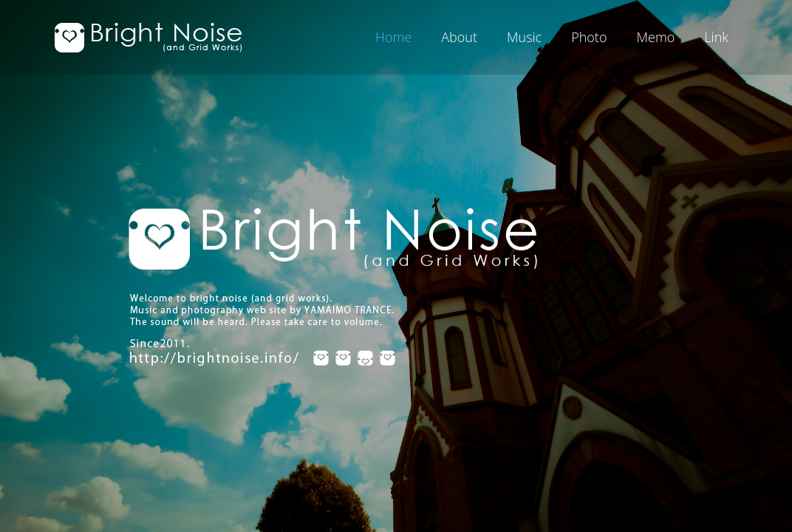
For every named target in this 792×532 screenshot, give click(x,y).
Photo (589, 37)
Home (393, 37)
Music (524, 37)
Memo (655, 37)
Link (716, 37)
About (459, 37)
